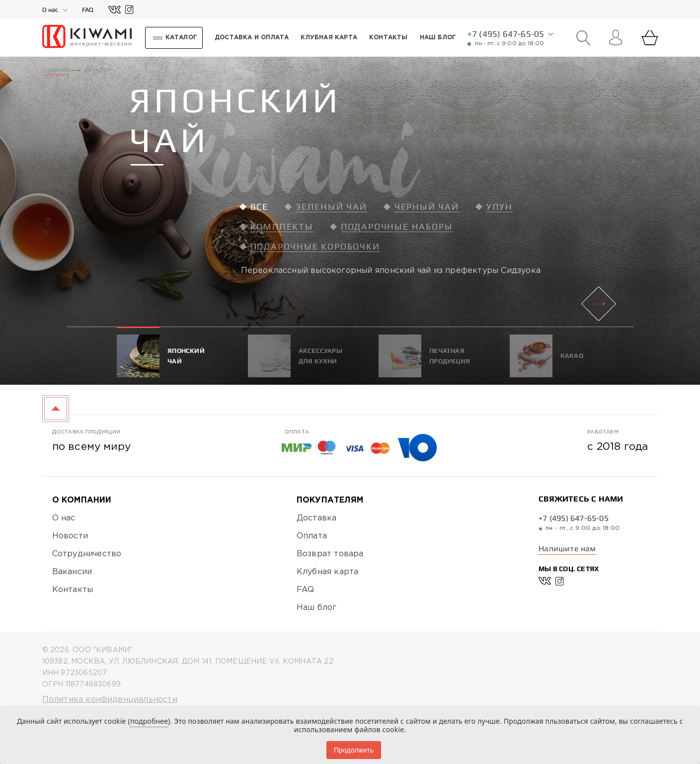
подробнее (149, 721)
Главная (56, 71)
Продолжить (354, 750)
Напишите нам (567, 549)
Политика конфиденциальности (110, 700)
